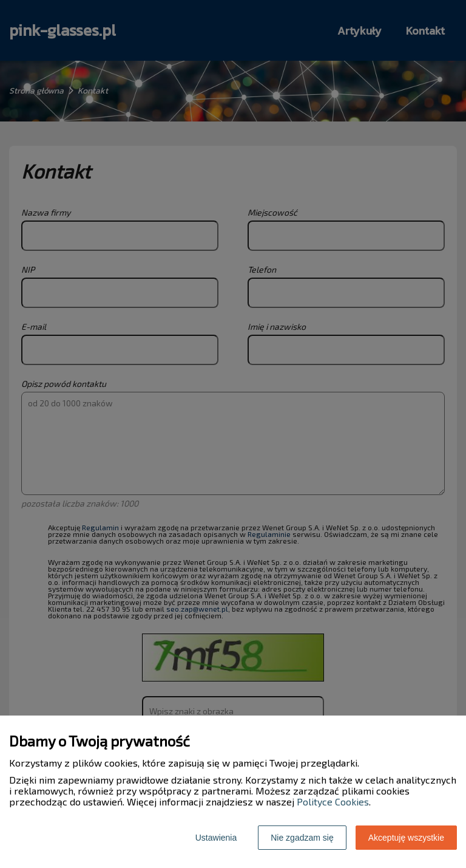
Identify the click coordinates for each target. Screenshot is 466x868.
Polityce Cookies (333, 801)
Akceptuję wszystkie (406, 838)
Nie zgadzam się (302, 838)
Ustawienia (216, 838)
